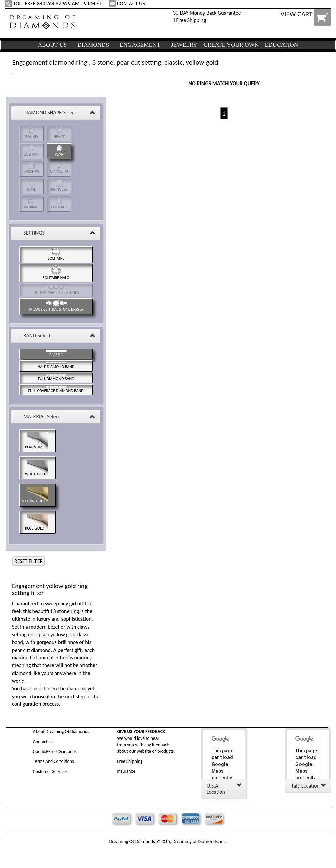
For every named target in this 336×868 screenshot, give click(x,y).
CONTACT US (127, 4)
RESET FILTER (28, 561)
